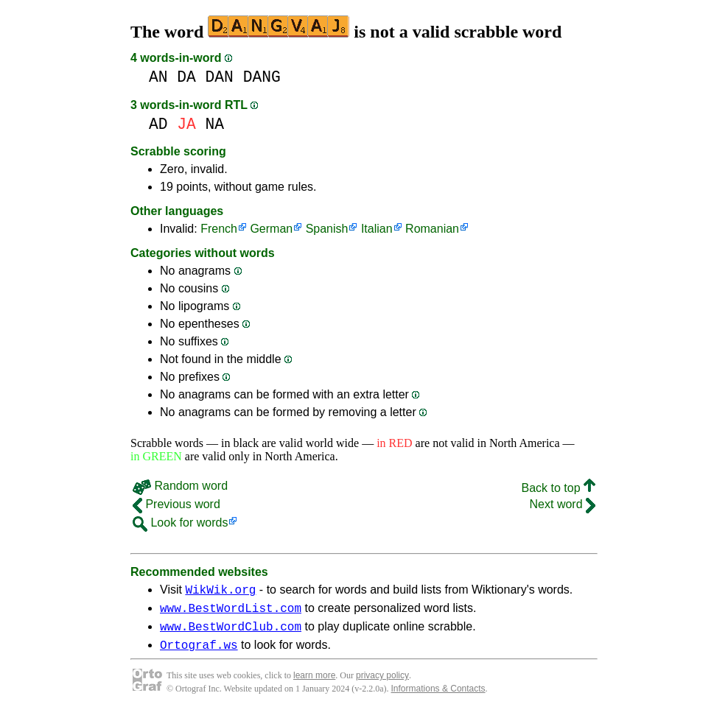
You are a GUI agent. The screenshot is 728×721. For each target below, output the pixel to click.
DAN (220, 77)
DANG (262, 77)
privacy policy (382, 684)
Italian (377, 229)
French (219, 229)
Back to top (559, 488)
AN (158, 77)
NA (215, 124)
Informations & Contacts (438, 697)
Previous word (176, 504)
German (271, 229)
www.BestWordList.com (231, 612)
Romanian (432, 229)
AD (158, 124)
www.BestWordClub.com (231, 633)
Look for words (180, 523)
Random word (180, 486)
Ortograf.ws (199, 653)
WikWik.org (220, 591)
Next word (563, 504)
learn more (314, 684)
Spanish (327, 229)
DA (186, 77)
